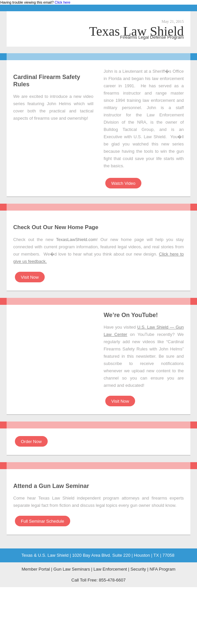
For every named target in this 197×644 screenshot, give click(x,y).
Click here (62, 2)
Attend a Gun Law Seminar (51, 486)
